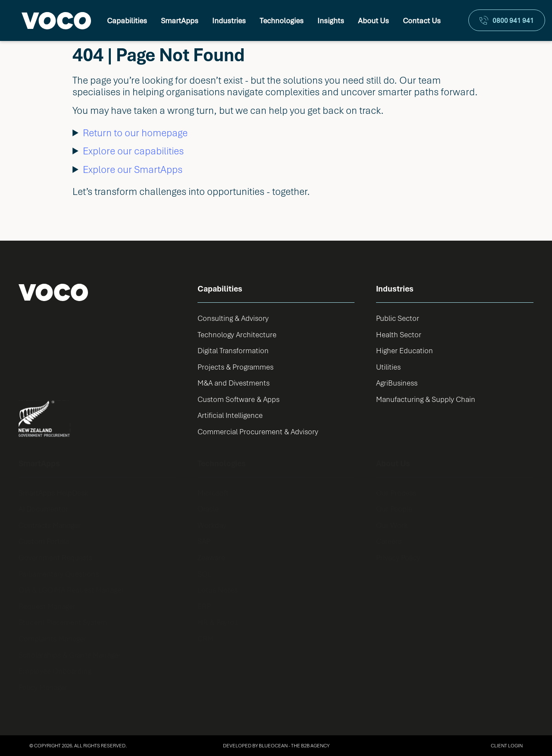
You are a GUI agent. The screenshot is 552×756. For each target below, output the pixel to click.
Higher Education (405, 350)
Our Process (396, 493)
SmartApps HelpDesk (53, 493)
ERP (204, 606)
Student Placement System (63, 622)
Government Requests (55, 557)
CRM (205, 638)
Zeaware (211, 557)
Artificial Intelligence (230, 415)
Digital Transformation (233, 350)
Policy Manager (43, 687)
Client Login (507, 745)
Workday (212, 525)
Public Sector (398, 318)
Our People (394, 509)
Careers (389, 541)
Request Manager (47, 606)
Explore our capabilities (133, 151)
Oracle (208, 509)
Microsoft (213, 493)
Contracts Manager (50, 525)
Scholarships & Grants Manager (70, 655)
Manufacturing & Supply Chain (426, 399)
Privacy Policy (398, 557)
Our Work (392, 525)
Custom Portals (44, 541)
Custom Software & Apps (238, 399)
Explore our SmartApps (133, 169)
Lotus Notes (218, 590)
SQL (204, 574)
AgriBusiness (397, 383)
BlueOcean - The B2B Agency (294, 745)
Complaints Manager (52, 638)
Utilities (388, 367)
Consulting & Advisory (233, 318)
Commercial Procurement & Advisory (258, 431)
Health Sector (399, 334)
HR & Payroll (218, 622)
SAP (204, 541)
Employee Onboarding (55, 671)
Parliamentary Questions (59, 574)
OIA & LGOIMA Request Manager (71, 590)
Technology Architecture (237, 334)
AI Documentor (43, 509)
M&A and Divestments (234, 383)
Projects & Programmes (235, 367)
